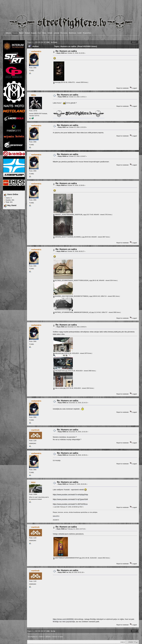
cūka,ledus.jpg (58, 353)
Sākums (8, 33)
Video (44, 33)
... (34, 42)
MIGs (34, 95)
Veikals (50, 33)
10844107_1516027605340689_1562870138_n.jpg (70, 215)
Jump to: (123, 642)
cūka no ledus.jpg (59, 388)
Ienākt (80, 33)
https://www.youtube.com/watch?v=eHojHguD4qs (70, 495)
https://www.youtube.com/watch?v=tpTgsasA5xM (70, 499)
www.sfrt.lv (56, 516)
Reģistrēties (87, 33)
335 (39, 42)
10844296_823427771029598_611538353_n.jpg (69, 237)
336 (42, 42)
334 (36, 42)
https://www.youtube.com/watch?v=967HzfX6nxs (70, 504)
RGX (33, 482)
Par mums (64, 33)
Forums (15, 33)
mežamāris (36, 51)
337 (45, 42)
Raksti (21, 33)
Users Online (13, 194)
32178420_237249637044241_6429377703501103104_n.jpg (73, 280)
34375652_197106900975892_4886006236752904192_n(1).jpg (74, 312)
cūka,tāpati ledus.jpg (60, 371)
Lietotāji (56, 33)
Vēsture (27, 33)
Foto (39, 33)
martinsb (35, 430)
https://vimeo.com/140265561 (63, 619)
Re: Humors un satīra (66, 51)
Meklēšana (72, 33)
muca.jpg (57, 82)
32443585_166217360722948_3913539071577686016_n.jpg (73, 296)
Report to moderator (123, 88)
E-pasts (34, 33)
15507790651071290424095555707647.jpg (67, 558)
